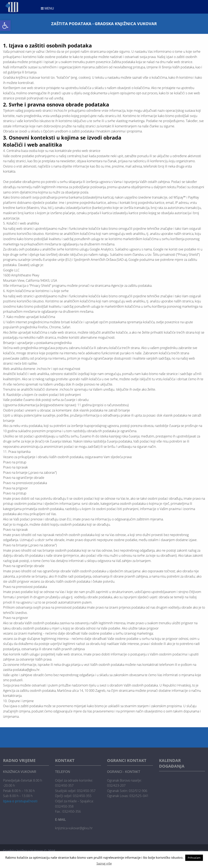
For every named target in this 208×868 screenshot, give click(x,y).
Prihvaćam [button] (194, 858)
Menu (47, 8)
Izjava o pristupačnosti (20, 801)
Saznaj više (104, 863)
